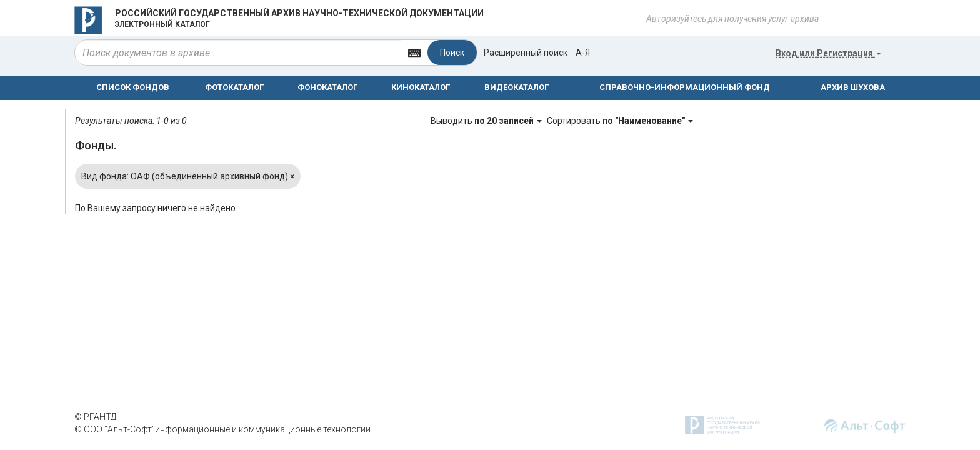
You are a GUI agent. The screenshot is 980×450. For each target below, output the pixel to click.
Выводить (487, 121)
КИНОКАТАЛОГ (421, 87)
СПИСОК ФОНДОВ (133, 87)
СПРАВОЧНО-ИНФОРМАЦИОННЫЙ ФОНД (685, 87)
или (828, 53)
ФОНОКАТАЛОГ (327, 87)
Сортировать (620, 121)
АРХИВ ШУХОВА (853, 87)
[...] (238, 52)
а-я (583, 52)
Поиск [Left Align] (452, 52)
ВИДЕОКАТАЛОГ (517, 87)
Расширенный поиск (526, 52)
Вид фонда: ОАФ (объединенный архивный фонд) (188, 176)
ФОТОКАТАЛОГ (234, 87)
